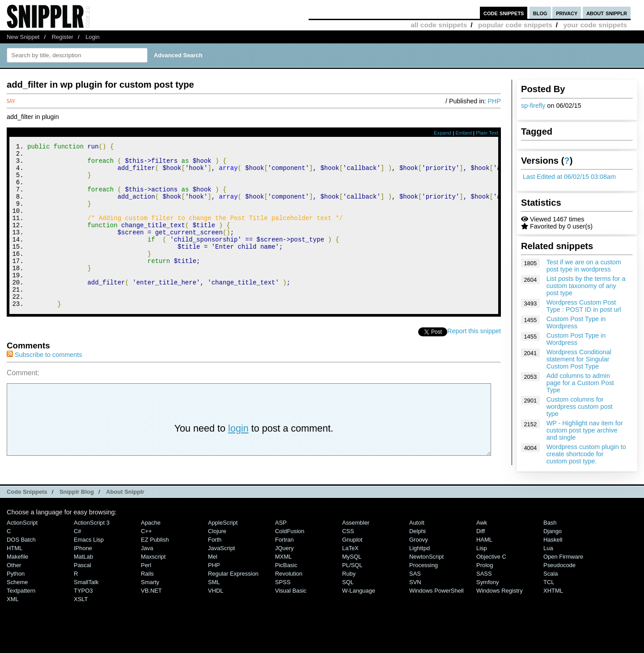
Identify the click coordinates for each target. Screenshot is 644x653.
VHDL (216, 619)
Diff (481, 560)
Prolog (485, 594)
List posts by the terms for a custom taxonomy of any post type (586, 286)
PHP (494, 101)
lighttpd (419, 577)
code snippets (504, 13)
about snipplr (607, 13)
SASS (484, 602)
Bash (550, 551)
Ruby (349, 602)
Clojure (217, 560)
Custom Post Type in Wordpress (576, 322)
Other (14, 594)
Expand (443, 133)
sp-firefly (533, 106)
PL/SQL (352, 594)
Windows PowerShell (436, 619)
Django (553, 560)
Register (63, 37)
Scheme (17, 611)
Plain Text (487, 133)
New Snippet (23, 37)
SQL (348, 611)
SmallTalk (86, 611)
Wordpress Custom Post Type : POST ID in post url (584, 306)
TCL (549, 611)
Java (147, 577)
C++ (146, 560)
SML (214, 611)
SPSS (283, 611)
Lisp (482, 577)
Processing (424, 594)
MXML (283, 585)
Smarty (150, 611)
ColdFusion (290, 560)
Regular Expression (233, 602)
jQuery (284, 577)
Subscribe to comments (44, 386)
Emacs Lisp (89, 568)
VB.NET (151, 619)
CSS (348, 560)
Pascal (83, 594)
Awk (482, 551)
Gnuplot (352, 568)
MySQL (352, 585)
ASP (281, 551)
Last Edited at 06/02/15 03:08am (569, 177)
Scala (551, 602)
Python (16, 602)
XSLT (81, 628)
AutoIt (417, 551)
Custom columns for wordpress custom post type (580, 407)
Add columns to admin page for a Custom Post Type (580, 383)
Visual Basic (291, 619)
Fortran (284, 568)
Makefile (17, 585)
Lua (548, 577)
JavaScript (221, 577)
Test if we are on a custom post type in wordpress (584, 266)
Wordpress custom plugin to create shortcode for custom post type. (586, 454)
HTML (15, 577)
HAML (484, 568)
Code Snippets (27, 520)
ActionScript (22, 551)
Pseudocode (559, 594)
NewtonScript (426, 585)
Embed (464, 133)
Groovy (419, 568)
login (238, 459)
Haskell (553, 568)
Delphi (417, 560)
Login (93, 37)
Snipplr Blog (77, 520)
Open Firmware (563, 585)
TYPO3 (83, 619)
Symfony (487, 611)
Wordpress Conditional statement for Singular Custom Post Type (579, 359)
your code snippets (595, 25)
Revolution (289, 602)
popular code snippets (515, 25)
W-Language (359, 619)
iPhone (83, 577)
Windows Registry (500, 619)
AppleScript (223, 551)
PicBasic (286, 594)
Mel (213, 585)
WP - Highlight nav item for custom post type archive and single (585, 430)
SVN (415, 611)
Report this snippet (474, 362)
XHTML (553, 619)
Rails (147, 602)
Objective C (491, 585)
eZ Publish (155, 568)
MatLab (83, 585)
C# (78, 560)
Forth (215, 568)
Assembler (356, 551)
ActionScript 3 (92, 551)
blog (540, 13)
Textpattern (21, 619)
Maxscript (153, 585)
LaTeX (350, 577)
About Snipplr (125, 520)
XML (13, 628)
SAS (415, 602)
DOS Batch (21, 568)
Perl (146, 594)
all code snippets (439, 25)
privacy (567, 13)
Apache (151, 551)
